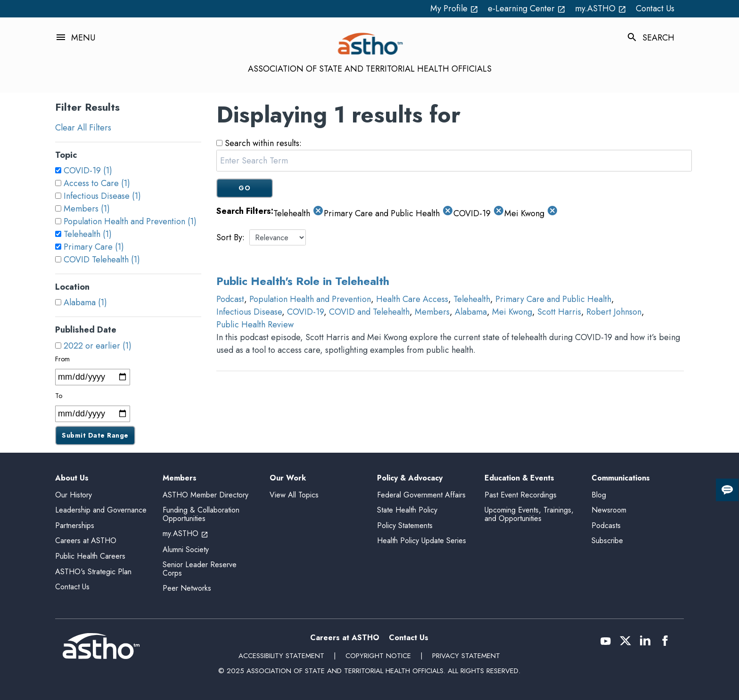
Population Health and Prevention (310, 299)
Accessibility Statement (281, 656)
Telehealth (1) (88, 234)
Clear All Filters (83, 128)
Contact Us (655, 8)
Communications (621, 478)
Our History (74, 495)
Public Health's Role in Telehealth (303, 281)
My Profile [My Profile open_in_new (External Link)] (454, 8)
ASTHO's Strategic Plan (93, 572)
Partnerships (75, 525)
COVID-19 (305, 312)
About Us (72, 478)
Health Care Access (412, 299)
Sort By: (230, 237)
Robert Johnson (614, 312)
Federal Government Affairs (421, 495)
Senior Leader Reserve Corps (200, 569)
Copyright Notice (378, 656)
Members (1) (87, 209)
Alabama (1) (85, 302)
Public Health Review (255, 325)
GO (244, 188)
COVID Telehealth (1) (102, 260)
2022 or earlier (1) (98, 346)
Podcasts (606, 525)
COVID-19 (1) (88, 171)
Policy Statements (405, 525)
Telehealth (472, 299)
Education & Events (519, 478)
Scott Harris (559, 312)
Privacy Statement (466, 656)
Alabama (471, 312)
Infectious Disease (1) (102, 196)
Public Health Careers (90, 556)
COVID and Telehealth (369, 312)
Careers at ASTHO (86, 541)
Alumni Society (186, 549)
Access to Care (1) (97, 183)
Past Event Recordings (521, 495)
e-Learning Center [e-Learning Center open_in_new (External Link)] (527, 8)
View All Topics (294, 495)
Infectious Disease (249, 312)
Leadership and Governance (101, 510)
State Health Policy (407, 510)
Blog (599, 495)
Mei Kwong (512, 312)
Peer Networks (187, 588)
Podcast (230, 299)
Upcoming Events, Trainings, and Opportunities (529, 514)
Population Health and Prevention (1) (130, 221)
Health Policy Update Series (422, 541)
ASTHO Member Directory (205, 495)
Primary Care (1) (94, 247)
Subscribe (607, 541)
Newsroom (609, 510)
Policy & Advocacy (410, 478)
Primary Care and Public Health (553, 299)
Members (432, 312)
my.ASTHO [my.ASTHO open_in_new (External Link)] (601, 8)
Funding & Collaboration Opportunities (201, 514)
